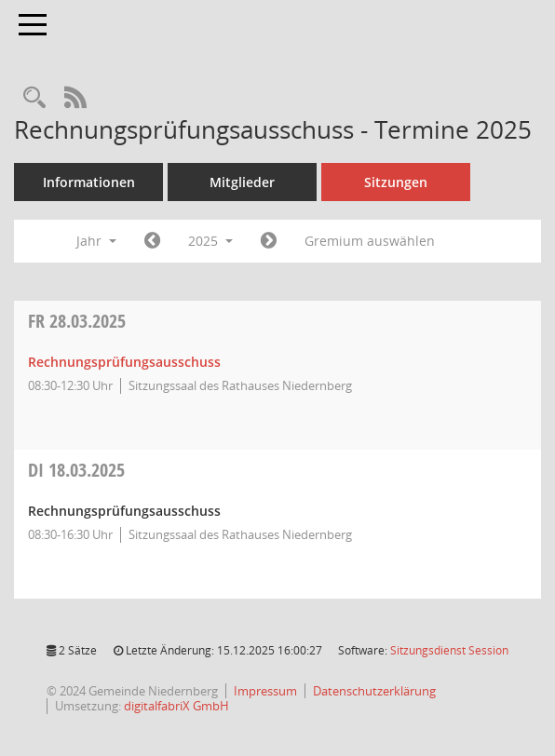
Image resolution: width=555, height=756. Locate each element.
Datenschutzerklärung (374, 691)
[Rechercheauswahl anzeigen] (34, 98)
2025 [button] (210, 241)
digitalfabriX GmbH (176, 706)
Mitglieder (242, 182)
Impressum (265, 691)
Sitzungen (396, 182)
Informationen (89, 182)
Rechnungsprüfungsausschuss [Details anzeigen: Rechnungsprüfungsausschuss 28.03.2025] (124, 362)
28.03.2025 (77, 321)
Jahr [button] (96, 241)
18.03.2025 (76, 470)
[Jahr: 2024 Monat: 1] (152, 241)
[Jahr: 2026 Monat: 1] (269, 241)
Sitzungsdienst (449, 650)
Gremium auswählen (370, 241)
